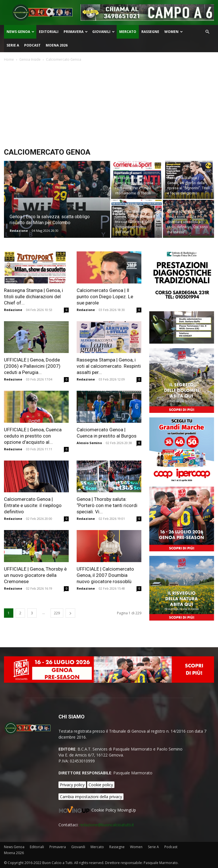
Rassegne (150, 32)
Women (174, 32)
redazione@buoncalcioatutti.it (107, 825)
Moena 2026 (57, 45)
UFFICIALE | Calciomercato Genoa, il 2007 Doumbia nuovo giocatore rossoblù (105, 575)
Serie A (13, 45)
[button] (207, 32)
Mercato (128, 32)
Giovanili (103, 32)
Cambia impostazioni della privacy (91, 797)
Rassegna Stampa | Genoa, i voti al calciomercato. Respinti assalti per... (109, 366)
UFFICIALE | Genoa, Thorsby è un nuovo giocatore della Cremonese (35, 575)
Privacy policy (72, 785)
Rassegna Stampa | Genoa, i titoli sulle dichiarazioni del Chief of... (33, 297)
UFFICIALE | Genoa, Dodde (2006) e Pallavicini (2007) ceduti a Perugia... (32, 366)
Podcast (32, 45)
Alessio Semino (89, 443)
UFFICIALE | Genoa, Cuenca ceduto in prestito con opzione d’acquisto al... (33, 436)
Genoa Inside (30, 59)
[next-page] (70, 613)
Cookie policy (101, 785)
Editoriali (49, 32)
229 (57, 613)
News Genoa (20, 32)
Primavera (76, 32)
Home (9, 59)
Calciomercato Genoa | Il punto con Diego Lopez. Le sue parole (105, 297)
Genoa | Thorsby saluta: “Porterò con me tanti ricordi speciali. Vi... (107, 505)
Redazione (19, 231)
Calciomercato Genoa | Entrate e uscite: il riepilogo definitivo (33, 505)
